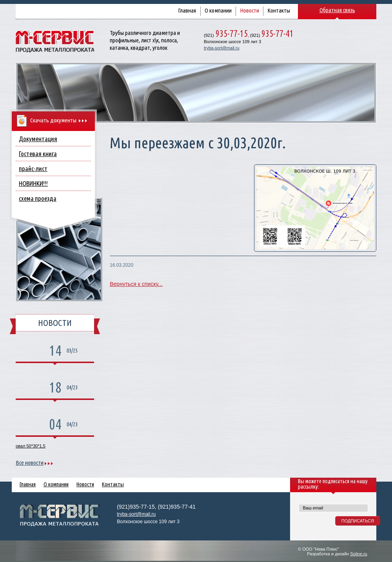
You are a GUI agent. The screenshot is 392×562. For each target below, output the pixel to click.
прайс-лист (33, 168)
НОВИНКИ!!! (33, 183)
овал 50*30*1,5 (31, 446)
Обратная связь (337, 10)
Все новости (30, 463)
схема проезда (38, 198)
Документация (38, 139)
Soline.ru (358, 554)
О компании (218, 10)
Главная (187, 10)
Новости (250, 10)
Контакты (279, 10)
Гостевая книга (38, 154)
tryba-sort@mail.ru (222, 48)
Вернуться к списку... (136, 284)
